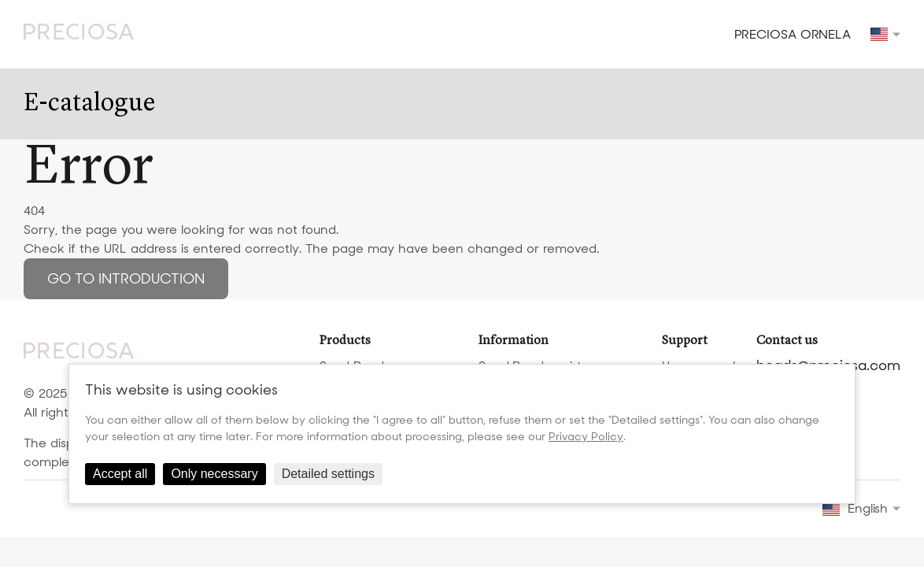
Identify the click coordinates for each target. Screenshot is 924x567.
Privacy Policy (586, 436)
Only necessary (214, 474)
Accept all (120, 474)
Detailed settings (328, 474)
